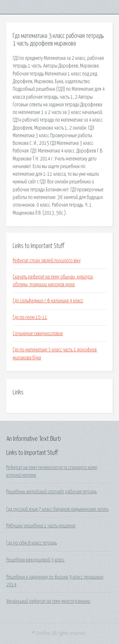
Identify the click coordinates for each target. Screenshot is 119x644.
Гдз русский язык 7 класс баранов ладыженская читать (57, 509)
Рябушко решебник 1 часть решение (41, 526)
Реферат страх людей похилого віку (47, 261)
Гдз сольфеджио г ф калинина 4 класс (48, 301)
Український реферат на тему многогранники (48, 601)
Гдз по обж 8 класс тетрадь (32, 543)
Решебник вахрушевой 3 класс (36, 560)
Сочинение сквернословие (38, 334)
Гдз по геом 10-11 (30, 317)
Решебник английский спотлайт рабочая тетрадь (52, 492)
